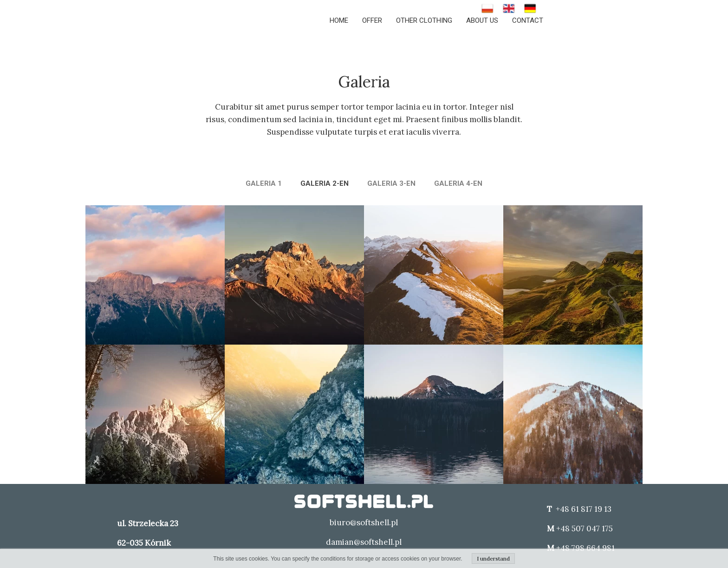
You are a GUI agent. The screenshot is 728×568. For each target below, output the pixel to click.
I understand (493, 558)
